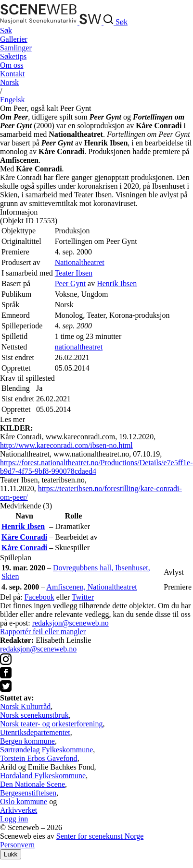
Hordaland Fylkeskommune (43, 776)
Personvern (17, 845)
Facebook (39, 597)
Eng (13, 100)
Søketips (13, 56)
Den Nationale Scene (32, 784)
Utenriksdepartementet (35, 732)
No (9, 82)
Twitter (83, 597)
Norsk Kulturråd (25, 706)
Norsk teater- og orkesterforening (51, 724)
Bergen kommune (27, 741)
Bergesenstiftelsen (28, 793)
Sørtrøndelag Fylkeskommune (46, 750)
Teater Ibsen (74, 273)
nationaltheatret (79, 347)
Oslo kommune (24, 802)
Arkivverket (19, 810)
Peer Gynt (70, 283)
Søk (6, 30)
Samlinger (16, 48)
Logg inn (14, 819)
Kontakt (13, 74)
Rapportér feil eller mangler (43, 632)
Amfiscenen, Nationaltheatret (91, 587)
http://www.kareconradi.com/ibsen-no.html (66, 445)
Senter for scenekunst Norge (100, 836)
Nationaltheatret (80, 262)
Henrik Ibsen (117, 283)
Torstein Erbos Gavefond (39, 758)
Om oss (12, 65)
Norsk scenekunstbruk (34, 715)
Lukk (11, 854)
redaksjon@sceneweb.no (71, 623)
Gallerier (14, 39)
